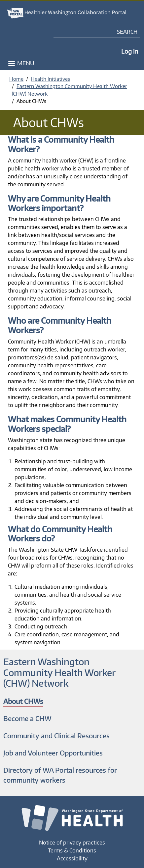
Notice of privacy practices (72, 843)
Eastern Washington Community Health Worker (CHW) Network (59, 672)
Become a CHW (27, 718)
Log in (130, 51)
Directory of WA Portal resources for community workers (60, 775)
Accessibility (72, 858)
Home (16, 79)
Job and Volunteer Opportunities (53, 753)
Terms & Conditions (72, 850)
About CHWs (23, 701)
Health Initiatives (50, 79)
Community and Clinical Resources (56, 735)
